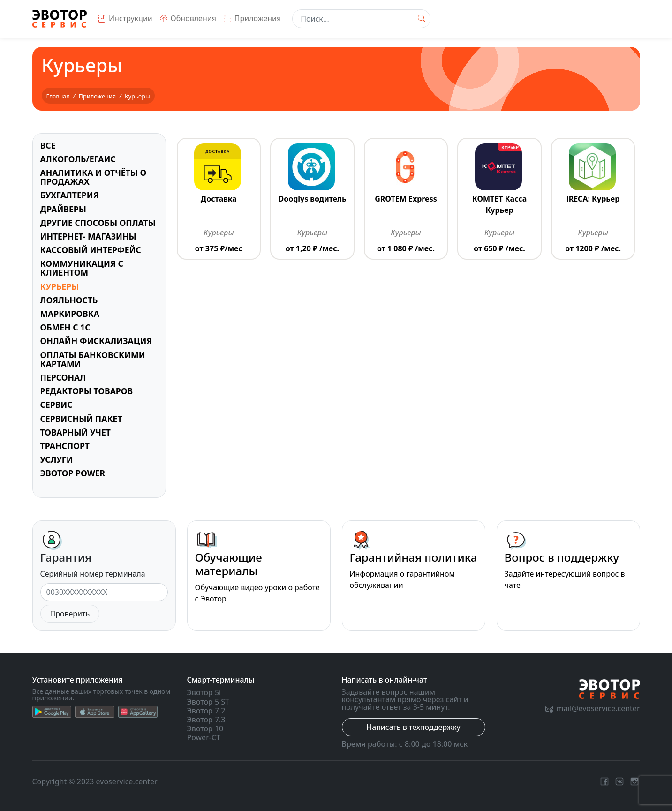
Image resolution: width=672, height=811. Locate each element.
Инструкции (125, 18)
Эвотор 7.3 (206, 720)
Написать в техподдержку (413, 727)
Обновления (188, 18)
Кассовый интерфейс (91, 250)
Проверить (70, 614)
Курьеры (60, 286)
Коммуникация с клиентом (82, 268)
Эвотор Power (73, 473)
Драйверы (64, 209)
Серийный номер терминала (93, 574)
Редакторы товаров (87, 391)
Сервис (57, 405)
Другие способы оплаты (98, 223)
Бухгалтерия (70, 195)
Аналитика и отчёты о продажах (94, 177)
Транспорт (65, 446)
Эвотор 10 (205, 728)
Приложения (252, 18)
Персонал (63, 377)
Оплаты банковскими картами (93, 359)
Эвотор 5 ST (208, 702)
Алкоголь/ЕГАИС (78, 159)
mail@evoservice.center (593, 708)
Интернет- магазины (88, 236)
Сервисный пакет (81, 419)
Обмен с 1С (65, 327)
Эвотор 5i (204, 692)
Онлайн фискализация (96, 341)
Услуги (57, 459)
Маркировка (70, 314)
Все (48, 145)
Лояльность (69, 300)
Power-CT (204, 737)
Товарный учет (76, 432)
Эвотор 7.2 (206, 711)
